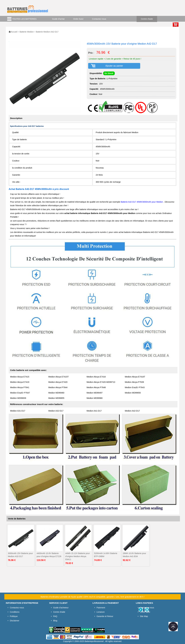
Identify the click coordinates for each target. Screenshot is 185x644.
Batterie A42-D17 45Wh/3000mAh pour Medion (142, 202)
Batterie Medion (27, 32)
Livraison (101, 612)
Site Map (144, 616)
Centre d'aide (147, 19)
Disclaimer (15, 621)
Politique (14, 616)
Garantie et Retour (105, 616)
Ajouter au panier (114, 66)
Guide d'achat (58, 19)
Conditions (15, 612)
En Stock (109, 73)
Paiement (101, 608)
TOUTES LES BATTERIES (24, 19)
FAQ (55, 616)
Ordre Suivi (78, 19)
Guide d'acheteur (61, 608)
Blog (55, 621)
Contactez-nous (99, 19)
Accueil (14, 32)
